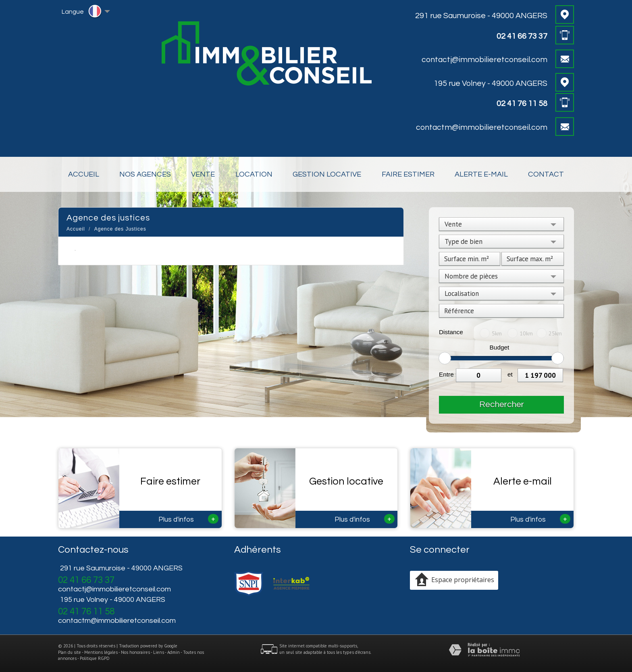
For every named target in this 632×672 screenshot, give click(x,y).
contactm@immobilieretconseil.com (482, 127)
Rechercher (502, 405)
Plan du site (70, 652)
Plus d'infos (188, 519)
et (510, 374)
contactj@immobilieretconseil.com (484, 60)
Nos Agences (145, 174)
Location (254, 174)
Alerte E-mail (481, 174)
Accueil (84, 174)
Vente (203, 174)
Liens (159, 652)
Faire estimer (408, 174)
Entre (446, 374)
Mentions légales (101, 652)
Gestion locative (327, 174)
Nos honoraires (135, 652)
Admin (174, 652)
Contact (546, 174)
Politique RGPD (95, 658)
